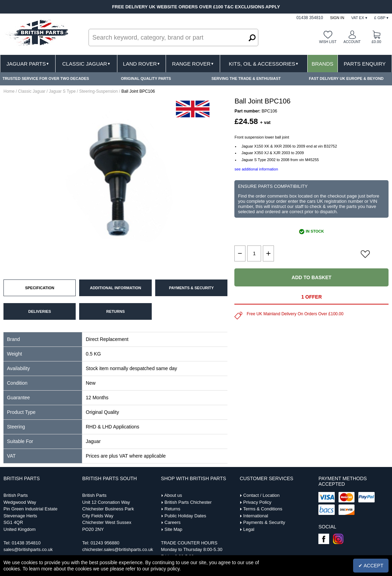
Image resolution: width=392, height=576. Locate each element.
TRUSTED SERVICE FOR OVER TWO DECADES (46, 78)
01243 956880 (105, 543)
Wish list (328, 42)
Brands (323, 64)
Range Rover (193, 64)
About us (173, 495)
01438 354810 (26, 543)
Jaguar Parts (28, 64)
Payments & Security (264, 522)
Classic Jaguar (86, 64)
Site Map (173, 529)
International (256, 516)
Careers (173, 522)
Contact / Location (262, 495)
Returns (173, 509)
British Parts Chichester (188, 502)
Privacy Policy (257, 502)
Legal (249, 529)
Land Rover (141, 64)
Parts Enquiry (365, 64)
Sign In (337, 18)
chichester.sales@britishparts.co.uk (118, 549)
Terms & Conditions (263, 509)
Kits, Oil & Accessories (264, 64)
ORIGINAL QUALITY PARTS (146, 78)
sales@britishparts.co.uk (28, 549)
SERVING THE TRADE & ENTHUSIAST (246, 78)
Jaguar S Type (62, 91)
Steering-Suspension (98, 91)
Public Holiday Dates (185, 516)
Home (9, 91)
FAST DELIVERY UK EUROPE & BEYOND (346, 78)
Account (352, 42)
